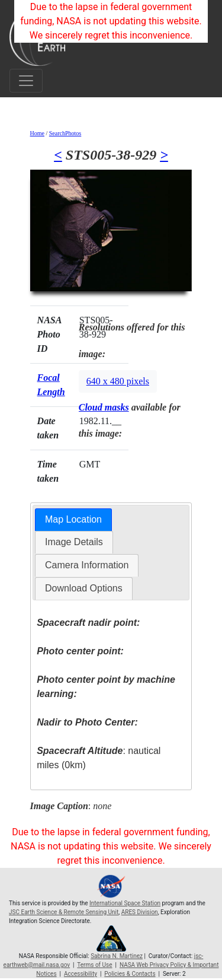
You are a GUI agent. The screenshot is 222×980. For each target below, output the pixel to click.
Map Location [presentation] (73, 519)
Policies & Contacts (130, 974)
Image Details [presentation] (74, 542)
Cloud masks (104, 407)
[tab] (73, 520)
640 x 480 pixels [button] (118, 381)
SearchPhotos (65, 133)
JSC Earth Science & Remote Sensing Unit (64, 912)
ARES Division (140, 912)
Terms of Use (94, 965)
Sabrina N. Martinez (117, 956)
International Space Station (125, 903)
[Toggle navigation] (26, 81)
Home (37, 133)
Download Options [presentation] (84, 588)
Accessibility (81, 974)
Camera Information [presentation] (87, 565)
